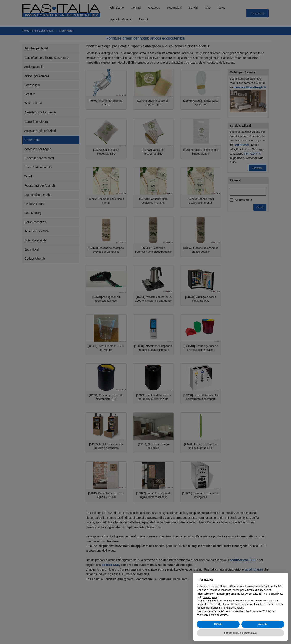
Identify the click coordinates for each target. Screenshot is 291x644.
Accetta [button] (263, 624)
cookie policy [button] (210, 597)
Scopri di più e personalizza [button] (241, 633)
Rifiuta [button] (218, 624)
